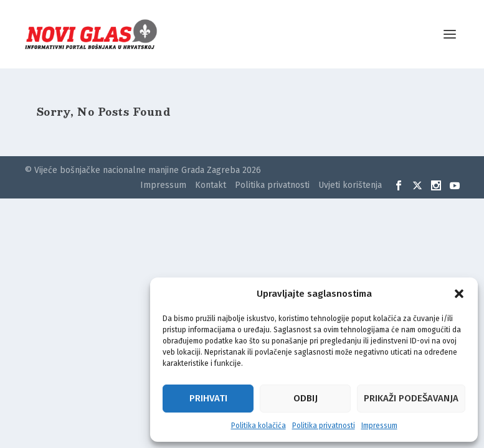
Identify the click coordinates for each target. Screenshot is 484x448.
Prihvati (208, 398)
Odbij (306, 398)
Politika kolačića (259, 426)
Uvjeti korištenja (350, 185)
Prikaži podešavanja (411, 398)
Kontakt (211, 185)
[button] (459, 294)
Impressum (379, 426)
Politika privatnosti (324, 426)
